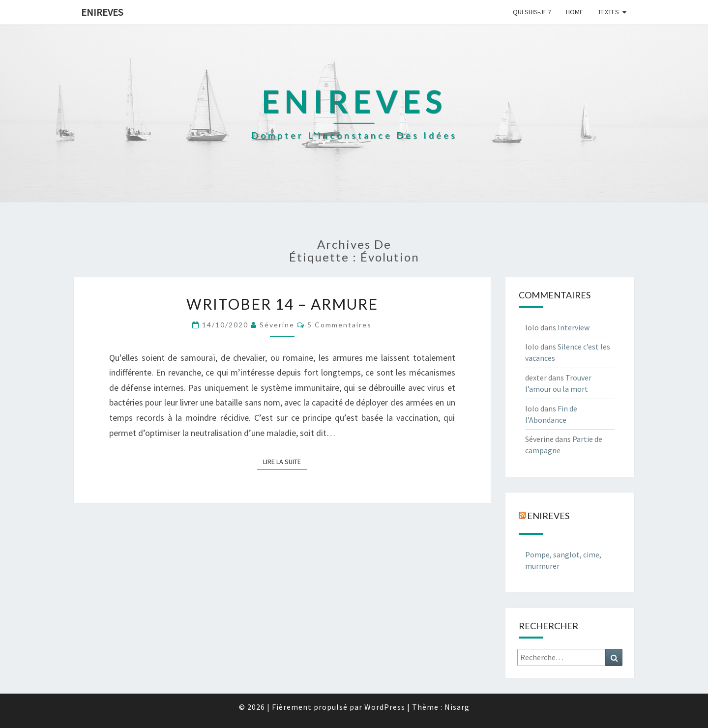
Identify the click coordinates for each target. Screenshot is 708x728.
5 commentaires (339, 325)
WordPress (385, 707)
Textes (608, 12)
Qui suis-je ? (532, 12)
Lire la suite (285, 461)
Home (575, 12)
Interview (574, 327)
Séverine (277, 325)
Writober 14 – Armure (282, 304)
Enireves (102, 12)
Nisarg (457, 707)
